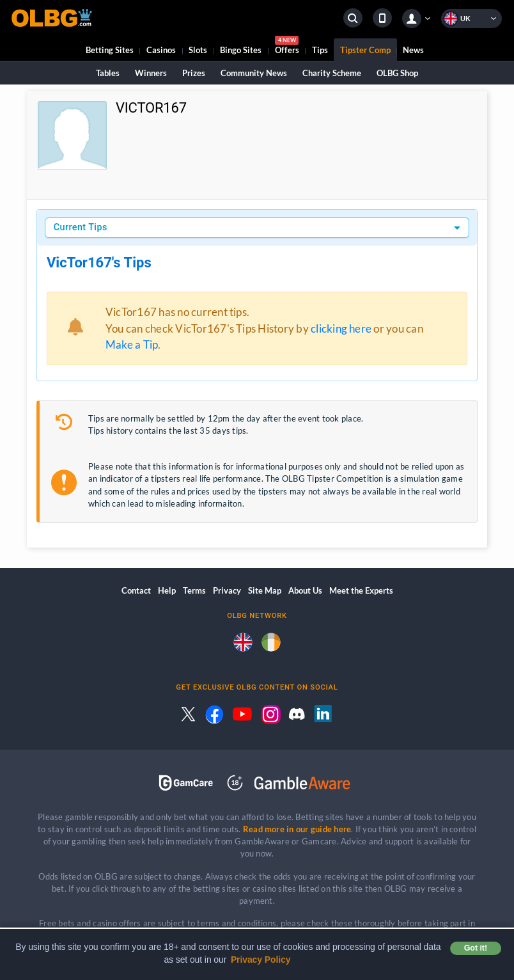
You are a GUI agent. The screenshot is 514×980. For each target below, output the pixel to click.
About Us (305, 590)
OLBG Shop (397, 73)
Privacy (227, 590)
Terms (194, 590)
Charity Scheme (332, 73)
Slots (198, 50)
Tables (108, 73)
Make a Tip (132, 344)
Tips (320, 50)
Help (167, 590)
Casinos (161, 50)
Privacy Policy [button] (261, 960)
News (413, 50)
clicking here (341, 328)
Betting (110, 50)
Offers (287, 47)
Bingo (241, 50)
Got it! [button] (476, 948)
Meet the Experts (361, 590)
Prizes (194, 73)
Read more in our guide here (297, 829)
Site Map (265, 590)
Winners (151, 73)
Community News (254, 73)
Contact (136, 590)
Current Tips (81, 227)
